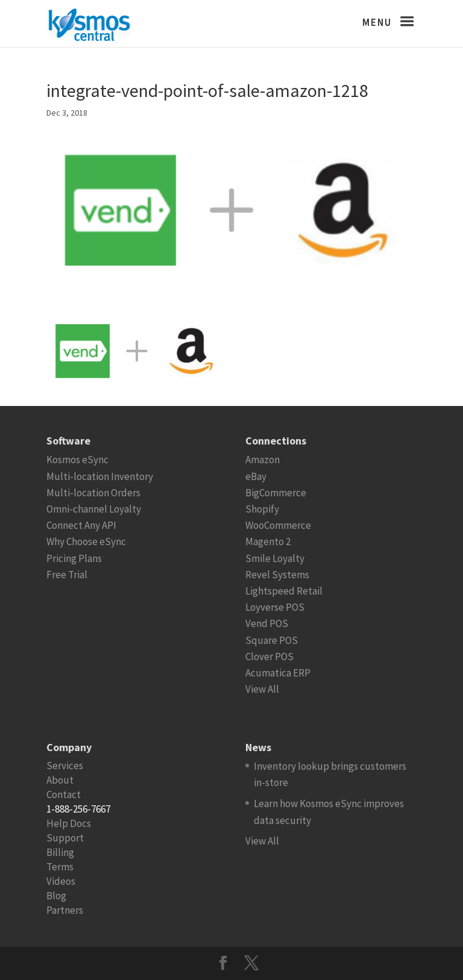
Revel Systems (277, 575)
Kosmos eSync (77, 460)
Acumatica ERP (278, 673)
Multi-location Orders (93, 493)
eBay (256, 476)
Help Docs (69, 823)
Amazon (263, 460)
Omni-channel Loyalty (94, 509)
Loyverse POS (275, 607)
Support (65, 838)
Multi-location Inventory (100, 476)
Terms (60, 867)
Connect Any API (81, 525)
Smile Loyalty (275, 558)
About (60, 780)
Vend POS (267, 623)
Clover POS (269, 657)
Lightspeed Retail (284, 591)
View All (262, 689)
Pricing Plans (74, 558)
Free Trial (67, 575)
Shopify (262, 509)
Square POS (272, 640)
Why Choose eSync (86, 541)
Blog (56, 896)
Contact (64, 794)
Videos (61, 881)
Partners (65, 910)
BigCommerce (276, 493)
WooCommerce (278, 525)
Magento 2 (268, 541)
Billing (60, 852)
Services (65, 766)
